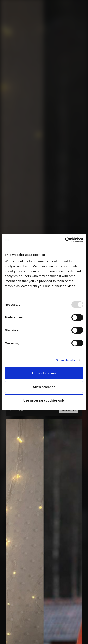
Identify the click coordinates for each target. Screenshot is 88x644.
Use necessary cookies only (44, 400)
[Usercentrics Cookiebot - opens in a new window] (65, 240)
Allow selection (44, 387)
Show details (65, 360)
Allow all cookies (44, 373)
